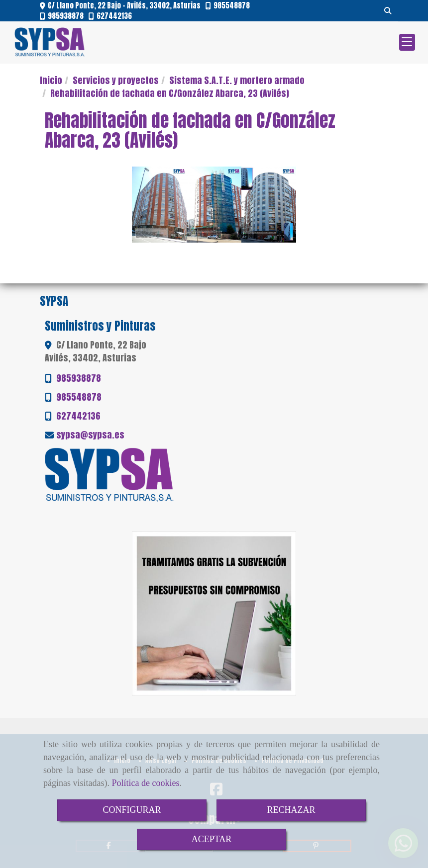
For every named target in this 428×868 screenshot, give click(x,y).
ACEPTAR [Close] (212, 839)
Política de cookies (145, 783)
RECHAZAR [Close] (291, 810)
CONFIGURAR (132, 810)
